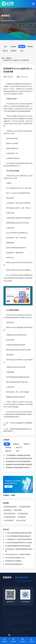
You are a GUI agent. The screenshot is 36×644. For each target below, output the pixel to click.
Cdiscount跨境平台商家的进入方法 (15, 558)
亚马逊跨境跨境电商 (25, 507)
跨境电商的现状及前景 (10, 507)
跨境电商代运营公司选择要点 (13, 561)
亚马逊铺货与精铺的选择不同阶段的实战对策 (18, 546)
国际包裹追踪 (8, 510)
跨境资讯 (9, 58)
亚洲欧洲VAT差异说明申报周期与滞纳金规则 (19, 464)
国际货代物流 (18, 510)
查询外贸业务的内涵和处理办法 (14, 564)
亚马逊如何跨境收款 (10, 517)
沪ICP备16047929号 (18, 632)
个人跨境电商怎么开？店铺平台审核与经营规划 (18, 539)
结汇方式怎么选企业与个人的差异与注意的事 (18, 554)
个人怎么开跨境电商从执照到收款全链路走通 (18, 536)
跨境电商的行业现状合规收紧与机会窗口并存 (19, 468)
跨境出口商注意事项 (10, 514)
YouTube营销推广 (9, 520)
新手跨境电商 (22, 517)
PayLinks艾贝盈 (21, 520)
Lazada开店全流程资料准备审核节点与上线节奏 (19, 543)
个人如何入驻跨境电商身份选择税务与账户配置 (18, 533)
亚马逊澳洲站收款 (23, 514)
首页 (3, 58)
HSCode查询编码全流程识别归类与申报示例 (19, 458)
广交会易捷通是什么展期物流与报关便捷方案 (19, 455)
